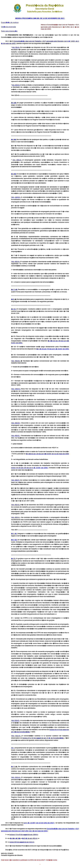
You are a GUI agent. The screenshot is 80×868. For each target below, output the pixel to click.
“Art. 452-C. (16, 389)
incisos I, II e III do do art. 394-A (24, 835)
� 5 (13, 767)
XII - (13, 748)
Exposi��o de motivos (10, 22)
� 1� (14, 103)
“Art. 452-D (16, 423)
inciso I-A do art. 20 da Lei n (22, 468)
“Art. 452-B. (16, 361)
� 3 (38, 349)
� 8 (24, 838)
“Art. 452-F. (16, 480)
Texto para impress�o (9, 31)
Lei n (26, 823)
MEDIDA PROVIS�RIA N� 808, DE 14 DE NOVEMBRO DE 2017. (40, 18)
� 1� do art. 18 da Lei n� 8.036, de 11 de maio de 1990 (47, 454)
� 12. (14, 559)
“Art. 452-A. (16, 262)
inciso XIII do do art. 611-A (22, 842)
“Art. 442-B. (16, 197)
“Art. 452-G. (16, 505)
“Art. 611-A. (16, 736)
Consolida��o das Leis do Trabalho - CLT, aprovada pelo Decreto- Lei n (41, 41)
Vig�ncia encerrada (8, 27)
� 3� (14, 139)
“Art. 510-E (15, 720)
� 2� (14, 174)
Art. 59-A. (16, 47)
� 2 (13, 289)
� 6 (13, 299)
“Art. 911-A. (16, 777)
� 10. (14, 309)
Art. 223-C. (16, 85)
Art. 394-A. (18, 160)
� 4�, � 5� (15, 838)
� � (54, 349)
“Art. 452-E (16, 436)
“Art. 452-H (16, 517)
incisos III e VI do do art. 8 (36, 738)
